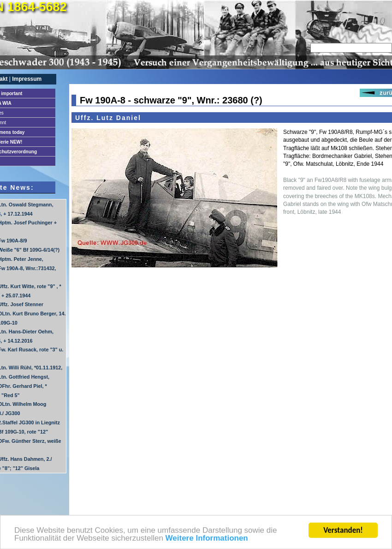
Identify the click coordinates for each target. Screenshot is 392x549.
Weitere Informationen (207, 540)
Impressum (27, 79)
